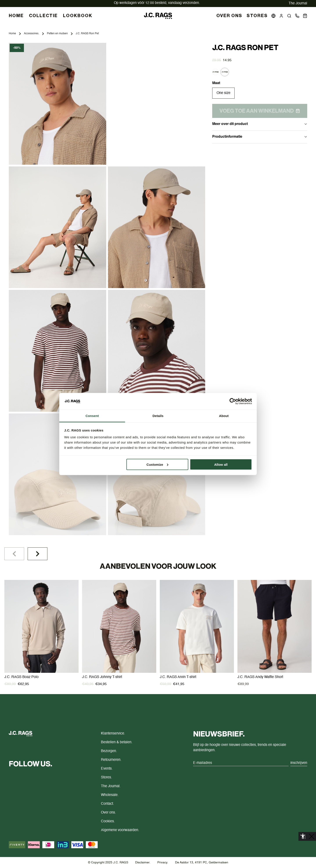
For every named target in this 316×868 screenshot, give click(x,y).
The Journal (298, 4)
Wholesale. (110, 795)
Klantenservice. (113, 734)
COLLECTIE (43, 16)
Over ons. (108, 813)
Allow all (221, 464)
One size (224, 93)
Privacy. (163, 863)
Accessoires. (31, 34)
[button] (289, 16)
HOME (16, 16)
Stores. (106, 778)
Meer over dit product (260, 124)
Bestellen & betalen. (117, 742)
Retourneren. (111, 760)
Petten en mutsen (57, 34)
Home (12, 34)
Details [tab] (158, 416)
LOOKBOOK (78, 16)
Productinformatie (260, 137)
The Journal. (111, 786)
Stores (257, 16)
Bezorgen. (109, 751)
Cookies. (108, 821)
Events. (107, 769)
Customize (158, 464)
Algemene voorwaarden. (120, 830)
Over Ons (229, 16)
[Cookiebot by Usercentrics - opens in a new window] (233, 401)
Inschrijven (299, 763)
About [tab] (224, 416)
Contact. (107, 804)
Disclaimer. (143, 863)
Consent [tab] (92, 416)
